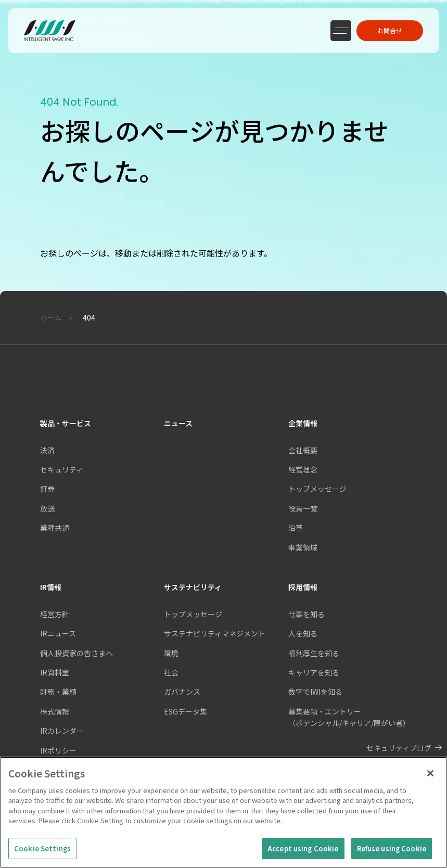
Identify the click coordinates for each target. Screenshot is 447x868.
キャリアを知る (314, 672)
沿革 (296, 528)
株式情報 (55, 711)
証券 (47, 489)
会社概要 (303, 450)
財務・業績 (58, 692)
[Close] (430, 780)
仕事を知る (306, 614)
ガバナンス (182, 692)
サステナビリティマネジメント (215, 633)
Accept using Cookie (303, 855)
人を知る (303, 633)
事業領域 (303, 547)
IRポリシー (58, 750)
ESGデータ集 (186, 711)
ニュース (178, 423)
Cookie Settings (42, 855)
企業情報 (303, 423)
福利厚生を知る (314, 653)
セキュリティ (62, 469)
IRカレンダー (62, 731)
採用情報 (303, 587)
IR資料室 (55, 672)
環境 (171, 653)
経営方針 (55, 614)
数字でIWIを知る (315, 692)
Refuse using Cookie (392, 855)
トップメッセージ (317, 489)
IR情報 (51, 587)
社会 (171, 672)
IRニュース (58, 633)
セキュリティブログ (399, 748)
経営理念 (303, 469)
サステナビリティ (193, 587)
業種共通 (55, 528)
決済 (47, 450)
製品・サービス (66, 423)
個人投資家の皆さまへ (76, 653)
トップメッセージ (193, 614)
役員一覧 (303, 508)
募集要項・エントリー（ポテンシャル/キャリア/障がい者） (349, 717)
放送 (47, 508)
